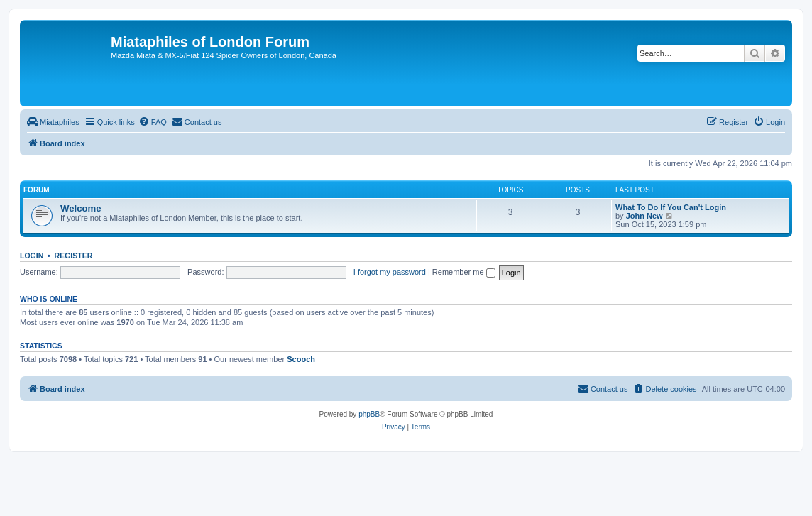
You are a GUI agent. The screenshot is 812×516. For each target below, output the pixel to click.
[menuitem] (53, 122)
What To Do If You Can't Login (671, 207)
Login (32, 256)
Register (74, 256)
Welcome (81, 208)
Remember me (464, 272)
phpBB (369, 414)
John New (644, 216)
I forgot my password (390, 272)
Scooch (301, 359)
